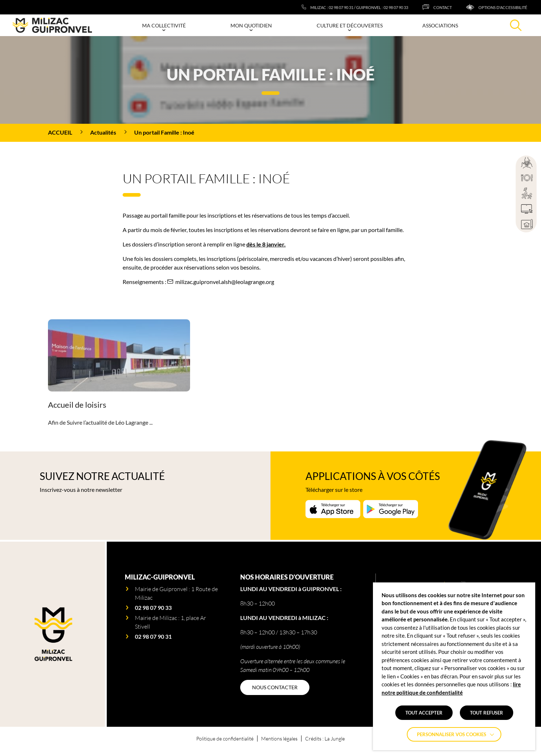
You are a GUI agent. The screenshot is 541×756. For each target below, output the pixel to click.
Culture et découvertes (350, 25)
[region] (270, 133)
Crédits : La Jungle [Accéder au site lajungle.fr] (325, 738)
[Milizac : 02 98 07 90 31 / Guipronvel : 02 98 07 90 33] (371, 7)
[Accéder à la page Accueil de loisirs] (119, 389)
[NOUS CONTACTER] (275, 687)
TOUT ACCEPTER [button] (424, 713)
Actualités (103, 132)
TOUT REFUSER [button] (487, 713)
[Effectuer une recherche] (516, 25)
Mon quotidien (251, 25)
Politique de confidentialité (225, 738)
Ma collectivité (164, 25)
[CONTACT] (454, 7)
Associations (440, 25)
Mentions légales (279, 738)
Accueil (60, 132)
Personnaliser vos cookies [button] (452, 734)
